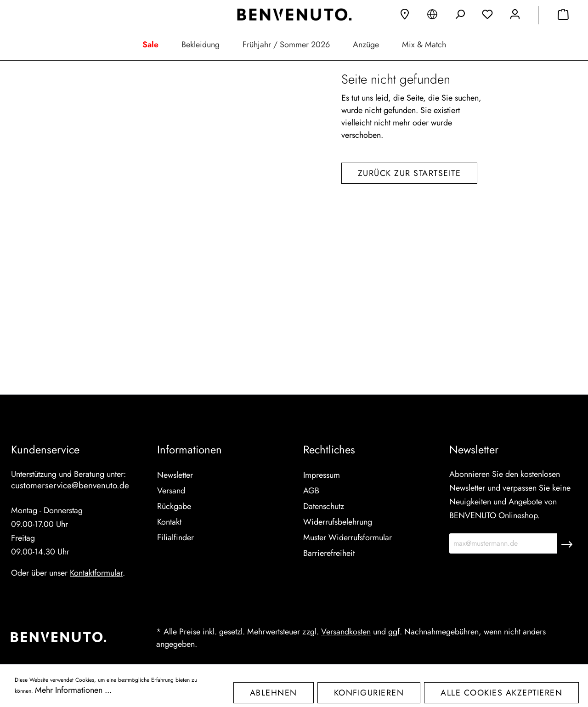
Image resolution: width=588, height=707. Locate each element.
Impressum (322, 475)
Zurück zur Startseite (410, 267)
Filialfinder (175, 537)
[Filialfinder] (405, 16)
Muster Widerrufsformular (348, 537)
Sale (150, 45)
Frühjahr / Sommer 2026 (286, 45)
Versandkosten (346, 632)
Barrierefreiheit (329, 553)
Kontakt (169, 522)
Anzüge (366, 45)
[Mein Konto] (515, 16)
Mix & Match (424, 45)
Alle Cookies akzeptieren (501, 693)
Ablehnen (274, 693)
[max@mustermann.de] (503, 543)
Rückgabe (174, 506)
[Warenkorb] (563, 16)
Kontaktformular (96, 573)
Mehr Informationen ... (73, 690)
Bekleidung (201, 45)
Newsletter (175, 475)
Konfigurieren (369, 693)
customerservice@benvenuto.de (70, 485)
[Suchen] (460, 16)
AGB (311, 491)
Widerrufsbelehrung (338, 522)
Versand (171, 491)
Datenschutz (324, 506)
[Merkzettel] (487, 16)
